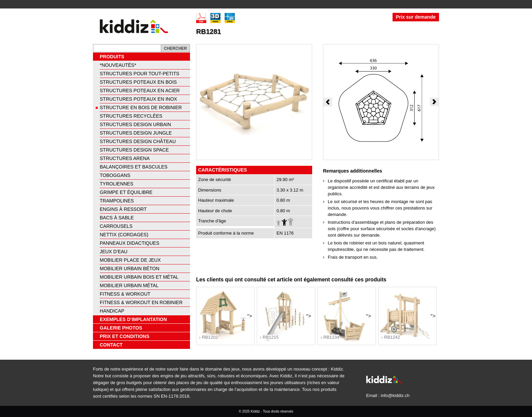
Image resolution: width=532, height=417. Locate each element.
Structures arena (125, 158)
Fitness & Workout (125, 294)
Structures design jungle (136, 133)
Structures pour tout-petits (139, 74)
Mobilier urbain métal (129, 285)
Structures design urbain (135, 124)
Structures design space (134, 150)
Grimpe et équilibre (126, 192)
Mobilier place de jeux (130, 260)
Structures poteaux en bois (138, 82)
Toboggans (115, 175)
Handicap (112, 311)
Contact (111, 345)
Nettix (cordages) (124, 235)
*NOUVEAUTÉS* (118, 65)
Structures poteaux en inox (138, 99)
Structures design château (138, 141)
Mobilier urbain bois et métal (139, 277)
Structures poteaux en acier (140, 91)
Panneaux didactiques (130, 243)
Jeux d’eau (114, 252)
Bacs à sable (117, 218)
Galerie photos (121, 328)
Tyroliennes (117, 184)
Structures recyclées (131, 116)
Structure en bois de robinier (141, 107)
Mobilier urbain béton (130, 269)
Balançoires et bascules (134, 167)
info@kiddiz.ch (395, 395)
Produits (112, 57)
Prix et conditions (125, 336)
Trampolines (117, 201)
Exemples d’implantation (133, 319)
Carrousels (116, 226)
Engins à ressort (123, 209)
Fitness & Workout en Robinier (141, 302)
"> (225, 316)
